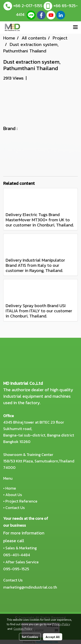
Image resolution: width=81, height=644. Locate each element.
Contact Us (15, 508)
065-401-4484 (17, 555)
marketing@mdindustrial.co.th (30, 587)
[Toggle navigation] (75, 27)
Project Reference (21, 501)
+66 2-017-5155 (28, 6)
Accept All (53, 637)
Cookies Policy (23, 628)
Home (11, 488)
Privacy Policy (61, 624)
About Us (14, 495)
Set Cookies (30, 637)
